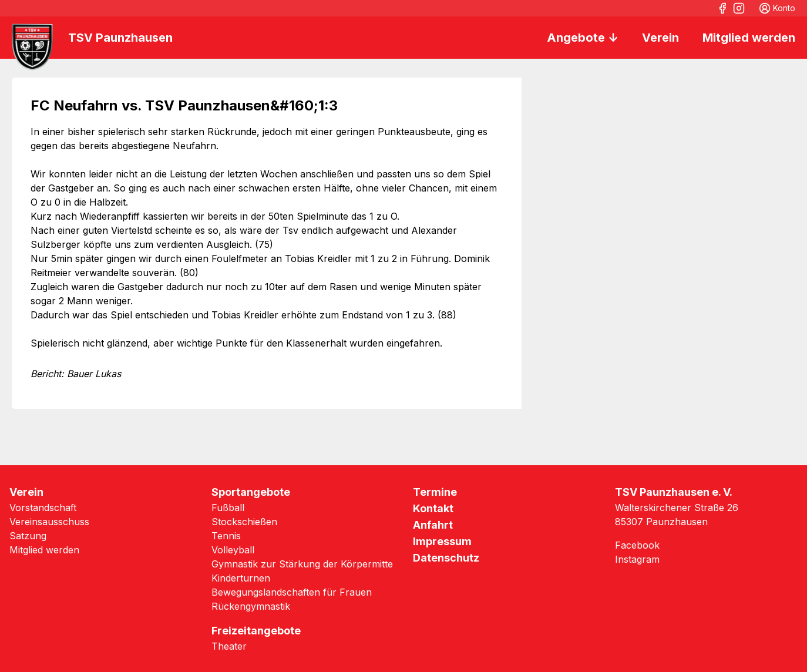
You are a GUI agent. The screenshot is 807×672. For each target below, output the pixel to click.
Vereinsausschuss (49, 522)
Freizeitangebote (256, 631)
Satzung (28, 536)
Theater (229, 646)
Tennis (226, 536)
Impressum (442, 541)
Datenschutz (446, 558)
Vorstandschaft (43, 508)
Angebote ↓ (583, 38)
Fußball (228, 508)
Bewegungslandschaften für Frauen (292, 592)
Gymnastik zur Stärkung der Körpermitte (302, 564)
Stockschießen (244, 522)
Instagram (637, 559)
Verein (660, 38)
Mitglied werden (749, 38)
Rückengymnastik (251, 606)
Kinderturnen (241, 578)
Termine (435, 492)
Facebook (637, 545)
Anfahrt (433, 525)
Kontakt (433, 508)
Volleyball (233, 550)
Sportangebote (251, 492)
